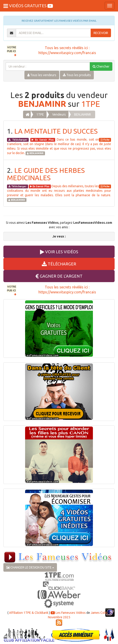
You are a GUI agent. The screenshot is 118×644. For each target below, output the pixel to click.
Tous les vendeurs (42, 75)
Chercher (101, 66)
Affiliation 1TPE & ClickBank (29, 613)
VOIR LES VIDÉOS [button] (59, 252)
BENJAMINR (42, 104)
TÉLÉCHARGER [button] (59, 264)
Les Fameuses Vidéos (68, 613)
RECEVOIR (101, 33)
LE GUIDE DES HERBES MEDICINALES (46, 174)
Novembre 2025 (59, 617)
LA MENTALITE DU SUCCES (56, 131)
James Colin (99, 613)
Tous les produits (77, 75)
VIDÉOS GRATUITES (28, 6)
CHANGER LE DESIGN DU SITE (30, 567)
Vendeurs (59, 114)
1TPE (91, 104)
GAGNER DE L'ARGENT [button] (59, 276)
